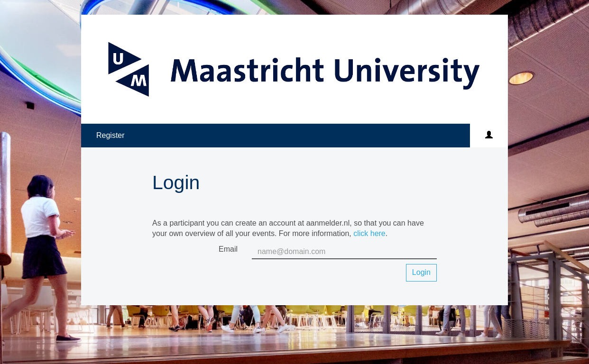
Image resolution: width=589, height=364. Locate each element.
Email (228, 249)
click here (369, 233)
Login (421, 272)
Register (110, 135)
